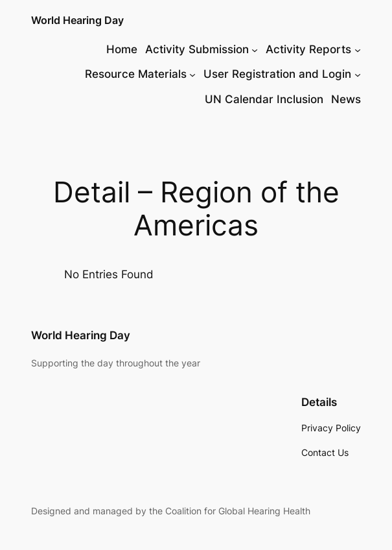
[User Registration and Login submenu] (358, 74)
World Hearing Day (77, 20)
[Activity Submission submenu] (255, 49)
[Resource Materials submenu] (192, 74)
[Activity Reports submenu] (358, 49)
